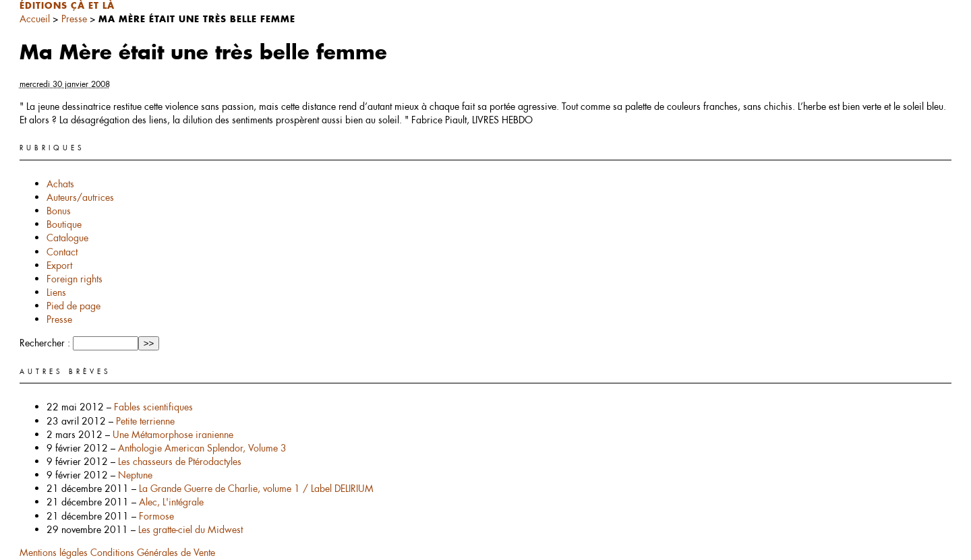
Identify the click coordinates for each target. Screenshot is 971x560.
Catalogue (67, 238)
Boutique (64, 224)
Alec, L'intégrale (171, 502)
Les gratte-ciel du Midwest (190, 530)
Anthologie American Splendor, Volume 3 (202, 448)
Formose (156, 516)
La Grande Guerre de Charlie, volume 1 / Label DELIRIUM (256, 489)
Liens (56, 292)
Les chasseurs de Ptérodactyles (180, 462)
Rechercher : (45, 343)
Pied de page (73, 306)
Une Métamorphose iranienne (173, 435)
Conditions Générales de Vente (153, 553)
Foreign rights (75, 279)
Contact (62, 252)
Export (59, 266)
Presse (74, 19)
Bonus (59, 211)
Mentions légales (55, 553)
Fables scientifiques (153, 407)
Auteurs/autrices (80, 197)
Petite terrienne (145, 421)
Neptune (135, 475)
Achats (60, 184)
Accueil (35, 19)
